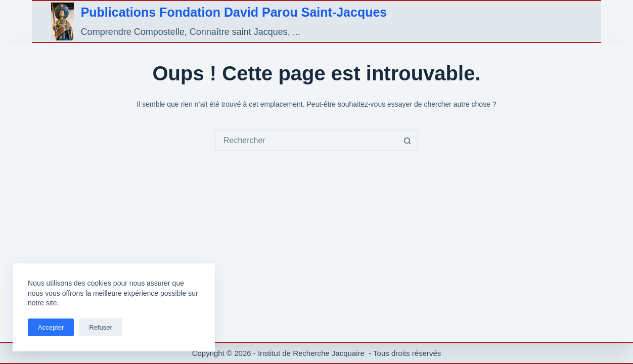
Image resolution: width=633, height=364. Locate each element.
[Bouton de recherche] (408, 141)
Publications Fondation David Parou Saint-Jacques (234, 12)
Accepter (51, 327)
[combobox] (307, 141)
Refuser (101, 327)
